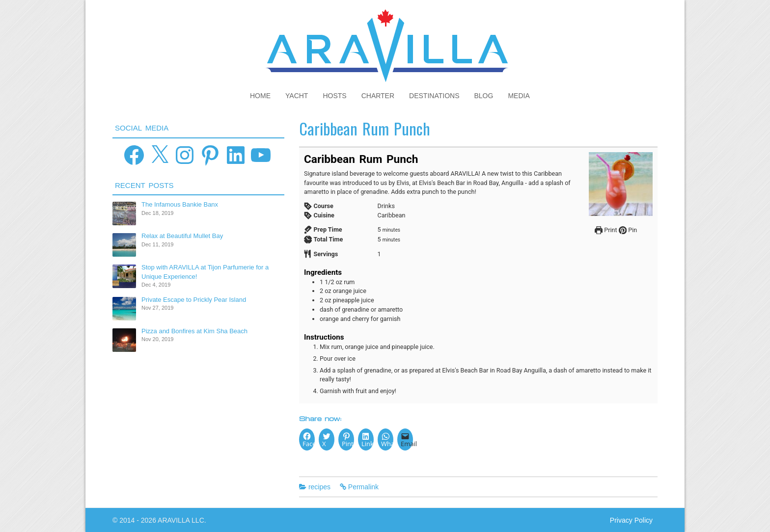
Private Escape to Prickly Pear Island (194, 300)
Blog (484, 96)
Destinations (434, 96)
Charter (378, 96)
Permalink (363, 487)
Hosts (334, 96)
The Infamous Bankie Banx (180, 204)
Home (260, 96)
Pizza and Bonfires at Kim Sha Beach (194, 331)
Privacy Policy (631, 520)
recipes (319, 487)
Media (519, 96)
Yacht (297, 96)
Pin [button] (628, 230)
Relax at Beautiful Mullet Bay (182, 236)
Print (606, 230)
